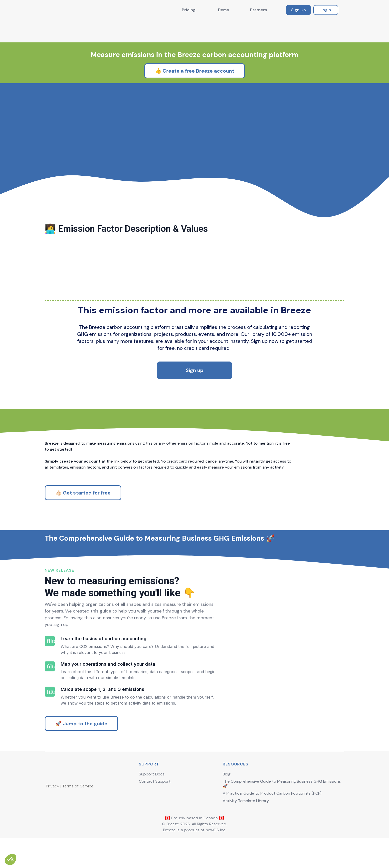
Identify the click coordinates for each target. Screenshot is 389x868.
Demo (224, 10)
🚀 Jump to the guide (81, 752)
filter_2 (50, 695)
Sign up (195, 363)
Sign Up (298, 10)
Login (326, 10)
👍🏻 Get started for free (83, 496)
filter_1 (50, 669)
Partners (259, 10)
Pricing (189, 10)
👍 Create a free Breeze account (195, 46)
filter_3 (50, 720)
